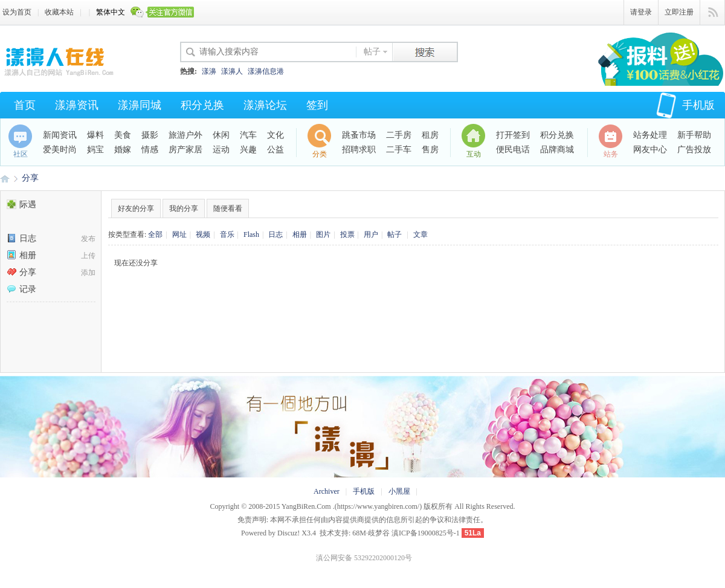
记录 (21, 289)
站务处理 (650, 135)
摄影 (150, 135)
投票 (347, 234)
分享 (30, 178)
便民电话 (513, 150)
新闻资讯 (60, 135)
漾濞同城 (140, 105)
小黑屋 (399, 491)
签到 (317, 105)
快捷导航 (713, 13)
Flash (251, 234)
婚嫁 (123, 150)
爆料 (95, 135)
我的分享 (184, 208)
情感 (150, 150)
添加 (88, 273)
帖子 (372, 52)
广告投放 (694, 150)
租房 (430, 135)
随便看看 (228, 208)
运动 (221, 150)
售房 (430, 150)
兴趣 (248, 150)
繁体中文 (111, 12)
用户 (371, 234)
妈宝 (95, 150)
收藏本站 (59, 12)
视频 (203, 234)
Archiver (327, 491)
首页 (25, 105)
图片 (323, 234)
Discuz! (288, 533)
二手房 (399, 135)
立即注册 (679, 12)
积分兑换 (202, 105)
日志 (21, 238)
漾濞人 (232, 71)
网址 (179, 234)
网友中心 (650, 150)
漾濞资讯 (77, 105)
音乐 (227, 234)
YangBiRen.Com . (308, 506)
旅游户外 (185, 135)
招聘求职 (359, 150)
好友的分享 (136, 208)
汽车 (248, 135)
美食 (123, 135)
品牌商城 (557, 150)
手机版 (685, 105)
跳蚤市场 (359, 135)
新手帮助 (694, 135)
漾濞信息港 (266, 71)
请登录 (641, 12)
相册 (21, 255)
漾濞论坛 (265, 105)
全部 (155, 234)
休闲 (221, 135)
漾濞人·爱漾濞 (5, 178)
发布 (88, 239)
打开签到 (513, 135)
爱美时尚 (60, 150)
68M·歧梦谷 (371, 533)
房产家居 (185, 150)
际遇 (21, 205)
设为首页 (17, 12)
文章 (420, 234)
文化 (275, 135)
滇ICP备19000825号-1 (426, 533)
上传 (88, 256)
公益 (275, 150)
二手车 (399, 150)
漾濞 (209, 71)
